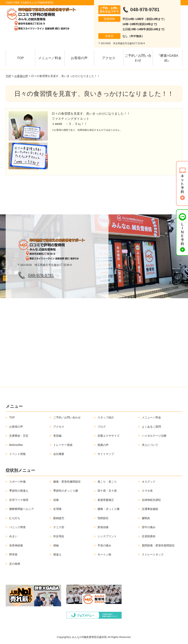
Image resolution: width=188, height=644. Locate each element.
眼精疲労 (59, 518)
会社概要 (59, 454)
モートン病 (104, 554)
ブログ (102, 427)
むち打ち (15, 518)
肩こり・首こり (107, 482)
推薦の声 (103, 445)
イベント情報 (17, 454)
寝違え (57, 554)
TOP (20, 58)
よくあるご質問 (151, 427)
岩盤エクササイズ (108, 436)
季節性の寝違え (19, 491)
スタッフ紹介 (106, 417)
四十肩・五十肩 (107, 491)
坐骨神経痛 (16, 545)
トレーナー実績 (63, 445)
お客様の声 (79, 58)
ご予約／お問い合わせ (138, 58)
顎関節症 (103, 518)
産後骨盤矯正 (106, 500)
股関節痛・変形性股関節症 (158, 545)
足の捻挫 (15, 564)
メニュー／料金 (50, 58)
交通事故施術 (150, 509)
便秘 (56, 545)
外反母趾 (59, 536)
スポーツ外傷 (17, 482)
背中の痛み (149, 527)
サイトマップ (106, 454)
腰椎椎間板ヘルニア (22, 509)
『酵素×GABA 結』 (169, 58)
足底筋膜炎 (149, 536)
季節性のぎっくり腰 (66, 491)
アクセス (109, 58)
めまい (13, 536)
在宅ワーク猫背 (19, 500)
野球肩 (13, 554)
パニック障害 (17, 527)
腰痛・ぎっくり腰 (108, 509)
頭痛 (56, 500)
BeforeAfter (16, 445)
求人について (150, 445)
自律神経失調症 (151, 500)
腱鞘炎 (146, 518)
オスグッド (149, 482)
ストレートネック (153, 554)
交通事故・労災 (19, 436)
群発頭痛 (103, 527)
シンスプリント (107, 536)
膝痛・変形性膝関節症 (67, 482)
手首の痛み (104, 545)
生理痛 (57, 509)
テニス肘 (59, 527)
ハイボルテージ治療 (154, 436)
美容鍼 (57, 436)
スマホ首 (147, 491)
